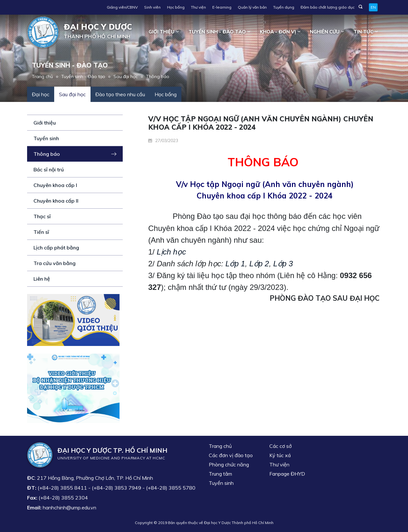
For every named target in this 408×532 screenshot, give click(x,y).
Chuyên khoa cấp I (55, 185)
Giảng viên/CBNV (122, 7)
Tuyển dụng (284, 7)
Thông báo (158, 76)
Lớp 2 (259, 264)
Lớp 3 (283, 264)
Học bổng (176, 7)
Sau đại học (126, 76)
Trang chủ (42, 76)
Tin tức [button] (363, 32)
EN (373, 7)
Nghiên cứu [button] (325, 32)
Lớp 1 (235, 264)
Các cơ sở (280, 446)
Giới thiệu (45, 123)
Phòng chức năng (229, 464)
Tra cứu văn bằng (55, 263)
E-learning (222, 7)
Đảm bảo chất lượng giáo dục (328, 7)
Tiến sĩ (41, 232)
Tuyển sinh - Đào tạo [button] (217, 32)
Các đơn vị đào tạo (231, 455)
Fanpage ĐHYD (287, 474)
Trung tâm (220, 474)
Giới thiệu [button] (161, 32)
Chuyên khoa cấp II (56, 201)
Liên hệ (42, 279)
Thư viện (198, 7)
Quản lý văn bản (252, 7)
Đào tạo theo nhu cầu (120, 94)
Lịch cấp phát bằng (56, 248)
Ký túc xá (280, 455)
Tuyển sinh (46, 138)
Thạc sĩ (42, 216)
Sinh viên (152, 7)
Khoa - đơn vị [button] (278, 32)
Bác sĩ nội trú (49, 169)
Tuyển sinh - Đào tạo (83, 76)
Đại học (41, 94)
